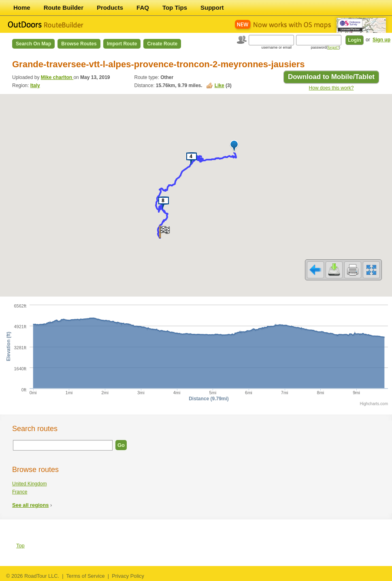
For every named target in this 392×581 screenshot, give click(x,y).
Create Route (162, 44)
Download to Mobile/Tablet (331, 77)
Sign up (381, 40)
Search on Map (33, 44)
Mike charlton (57, 77)
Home (22, 7)
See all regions (30, 505)
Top (20, 546)
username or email (276, 47)
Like (219, 85)
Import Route (122, 44)
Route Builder (64, 7)
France (20, 492)
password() (325, 47)
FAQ (143, 7)
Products (110, 7)
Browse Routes (79, 44)
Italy (35, 85)
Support (212, 7)
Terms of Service (85, 576)
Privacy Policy (128, 576)
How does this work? (331, 88)
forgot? (333, 47)
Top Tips (175, 7)
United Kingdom (29, 484)
